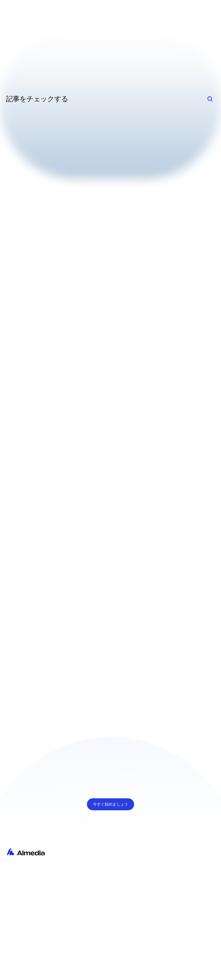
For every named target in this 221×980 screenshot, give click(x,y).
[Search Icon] (210, 99)
